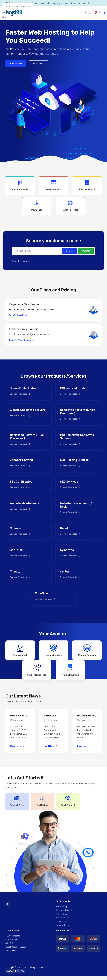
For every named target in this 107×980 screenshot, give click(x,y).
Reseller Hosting (63, 922)
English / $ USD (15, 976)
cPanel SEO (11, 955)
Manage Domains (87, 649)
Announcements (20, 185)
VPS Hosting (61, 918)
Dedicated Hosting (64, 915)
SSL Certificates (13, 940)
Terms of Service (63, 929)
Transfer (86, 251)
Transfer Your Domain (21, 340)
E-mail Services (12, 944)
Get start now (16, 64)
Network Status (53, 185)
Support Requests (37, 671)
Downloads (37, 206)
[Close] (103, 3)
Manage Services (54, 649)
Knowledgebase (87, 185)
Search (69, 251)
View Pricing (39, 64)
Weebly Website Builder (16, 951)
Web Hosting (61, 911)
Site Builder (11, 948)
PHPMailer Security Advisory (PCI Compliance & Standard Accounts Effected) (52, 720)
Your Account (20, 649)
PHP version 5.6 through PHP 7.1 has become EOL (20, 720)
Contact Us (61, 926)
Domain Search (18, 315)
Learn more (82, 3)
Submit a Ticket (70, 206)
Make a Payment (70, 671)
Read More (17, 750)
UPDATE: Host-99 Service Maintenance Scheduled (86, 720)
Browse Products (20, 394)
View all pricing (21, 261)
